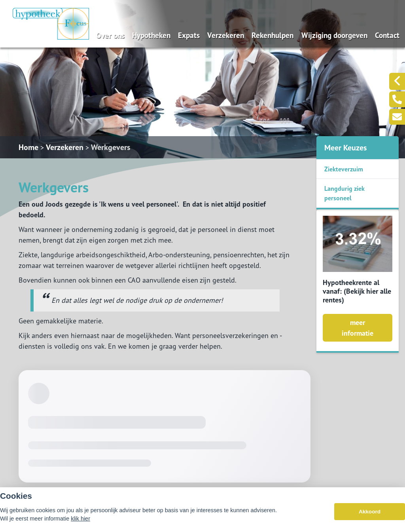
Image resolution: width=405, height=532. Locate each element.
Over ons (110, 35)
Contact (387, 35)
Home (28, 147)
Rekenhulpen (273, 35)
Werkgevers (111, 147)
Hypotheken (151, 35)
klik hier (80, 519)
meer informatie (358, 328)
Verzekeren (226, 35)
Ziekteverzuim (344, 169)
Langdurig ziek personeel (344, 193)
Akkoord (370, 512)
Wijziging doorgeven (334, 35)
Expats (189, 35)
